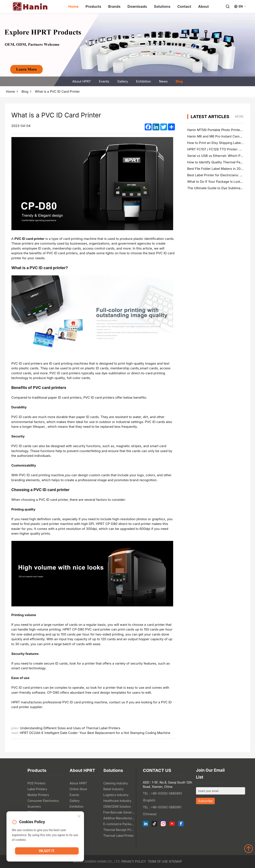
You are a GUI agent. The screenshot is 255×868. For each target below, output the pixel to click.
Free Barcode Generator (119, 812)
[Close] (79, 817)
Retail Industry (114, 789)
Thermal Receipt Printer (119, 830)
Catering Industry (116, 783)
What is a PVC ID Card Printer (57, 91)
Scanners (34, 806)
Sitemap (175, 861)
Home (73, 6)
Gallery (123, 81)
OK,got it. (47, 852)
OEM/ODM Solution (117, 806)
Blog (179, 81)
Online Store (78, 789)
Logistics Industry (116, 795)
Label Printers (37, 789)
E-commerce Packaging (119, 824)
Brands (114, 6)
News (163, 81)
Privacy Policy (134, 861)
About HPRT (82, 81)
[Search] (228, 6)
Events (104, 81)
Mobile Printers (38, 795)
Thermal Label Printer (119, 836)
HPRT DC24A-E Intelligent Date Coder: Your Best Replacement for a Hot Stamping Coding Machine (95, 733)
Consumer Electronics (43, 801)
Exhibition (144, 81)
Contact (184, 6)
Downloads (137, 6)
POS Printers (36, 783)
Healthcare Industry (117, 801)
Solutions (162, 6)
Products (93, 6)
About (203, 6)
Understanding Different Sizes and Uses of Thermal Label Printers (70, 728)
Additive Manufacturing (119, 818)
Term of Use (158, 861)
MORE (239, 116)
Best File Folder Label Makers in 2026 (216, 169)
